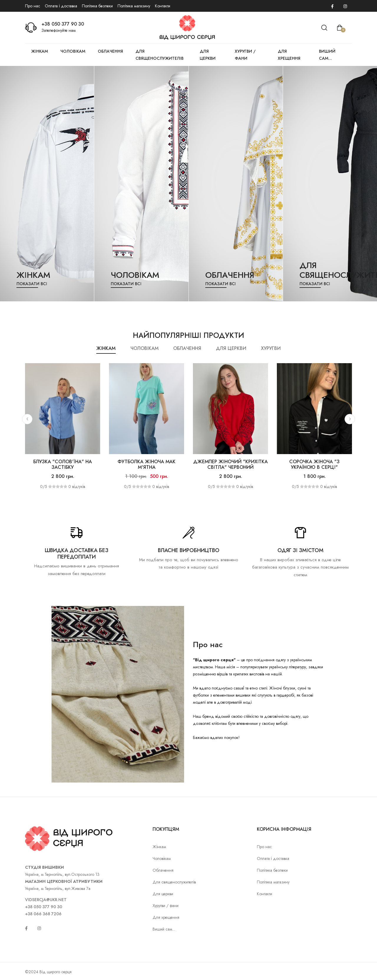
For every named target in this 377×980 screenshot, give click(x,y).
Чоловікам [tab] (144, 348)
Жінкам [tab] (106, 348)
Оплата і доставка (61, 6)
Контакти (163, 6)
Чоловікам (73, 51)
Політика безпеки (97, 6)
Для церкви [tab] (231, 348)
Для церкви (208, 55)
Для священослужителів (159, 55)
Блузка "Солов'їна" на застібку (62, 464)
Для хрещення (289, 55)
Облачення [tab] (187, 348)
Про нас (33, 6)
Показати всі (32, 284)
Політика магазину (134, 6)
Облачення (110, 51)
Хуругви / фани (245, 55)
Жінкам (40, 51)
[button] (27, 419)
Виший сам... (327, 55)
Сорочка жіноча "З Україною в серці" (314, 464)
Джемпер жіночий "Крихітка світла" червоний (231, 464)
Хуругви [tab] (271, 348)
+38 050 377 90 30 (63, 24)
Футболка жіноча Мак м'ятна (147, 464)
